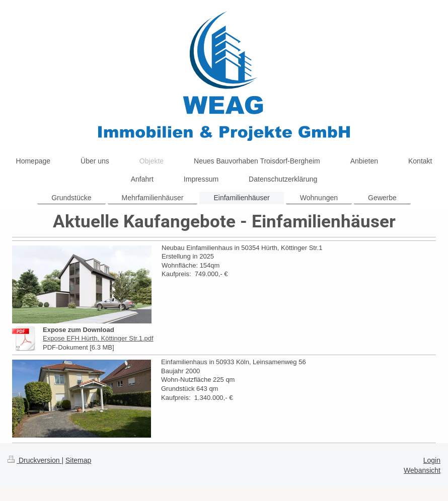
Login (432, 460)
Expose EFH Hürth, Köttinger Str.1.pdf (98, 338)
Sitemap (78, 460)
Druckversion (34, 460)
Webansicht (422, 470)
